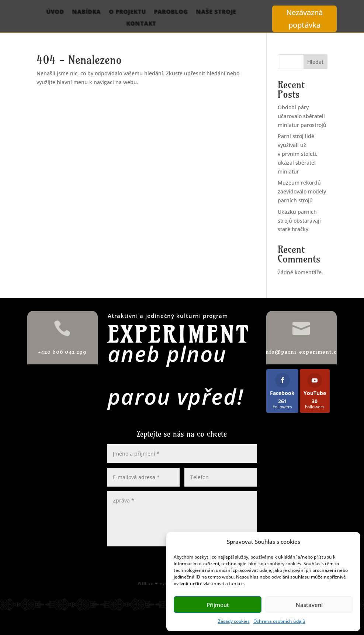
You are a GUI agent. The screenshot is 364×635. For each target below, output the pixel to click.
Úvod (55, 12)
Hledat (315, 62)
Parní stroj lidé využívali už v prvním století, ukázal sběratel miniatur (298, 154)
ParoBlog (171, 12)
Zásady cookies (234, 621)
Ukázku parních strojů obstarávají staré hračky (299, 221)
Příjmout (218, 605)
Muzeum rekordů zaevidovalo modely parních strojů (302, 191)
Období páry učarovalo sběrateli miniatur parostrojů (302, 116)
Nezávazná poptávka (304, 19)
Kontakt (141, 24)
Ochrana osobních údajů (279, 621)
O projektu (127, 12)
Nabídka (86, 12)
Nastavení (309, 605)
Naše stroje (216, 12)
